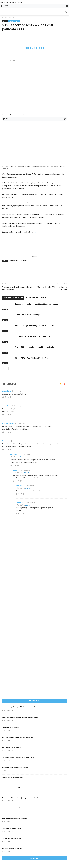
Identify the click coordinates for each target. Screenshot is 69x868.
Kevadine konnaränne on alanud (12, 747)
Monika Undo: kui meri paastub (11, 838)
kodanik (28, 488)
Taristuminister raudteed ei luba (11, 788)
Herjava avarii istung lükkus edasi (12, 848)
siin (35, 232)
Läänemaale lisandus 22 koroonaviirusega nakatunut (51, 288)
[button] (66, 12)
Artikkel (11, 18)
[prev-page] (4, 369)
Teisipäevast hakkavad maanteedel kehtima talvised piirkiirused (18, 288)
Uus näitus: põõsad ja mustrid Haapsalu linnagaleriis (17, 737)
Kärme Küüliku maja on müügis (27, 315)
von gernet (24, 261)
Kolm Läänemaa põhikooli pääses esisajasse (15, 818)
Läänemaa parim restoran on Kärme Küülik (32, 336)
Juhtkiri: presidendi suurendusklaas (13, 778)
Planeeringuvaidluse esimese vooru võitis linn (15, 768)
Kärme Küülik (14, 261)
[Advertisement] (36, 650)
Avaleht (5, 18)
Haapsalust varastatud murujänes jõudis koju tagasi (36, 304)
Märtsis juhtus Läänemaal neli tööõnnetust (14, 808)
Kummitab (26, 473)
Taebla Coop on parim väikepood (12, 727)
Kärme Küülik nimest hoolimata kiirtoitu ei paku (34, 347)
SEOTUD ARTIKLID (13, 298)
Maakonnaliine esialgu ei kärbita (12, 828)
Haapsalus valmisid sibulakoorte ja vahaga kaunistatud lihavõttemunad (23, 798)
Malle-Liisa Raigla (35, 48)
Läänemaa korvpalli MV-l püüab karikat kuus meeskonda (19, 707)
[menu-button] (4, 12)
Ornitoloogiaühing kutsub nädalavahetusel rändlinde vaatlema (20, 717)
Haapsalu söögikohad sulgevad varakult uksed (34, 326)
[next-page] (7, 369)
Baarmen (23, 457)
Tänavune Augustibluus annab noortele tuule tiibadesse (18, 758)
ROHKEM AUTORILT (36, 298)
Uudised (17, 21)
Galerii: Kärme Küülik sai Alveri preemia (31, 358)
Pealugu (11, 21)
